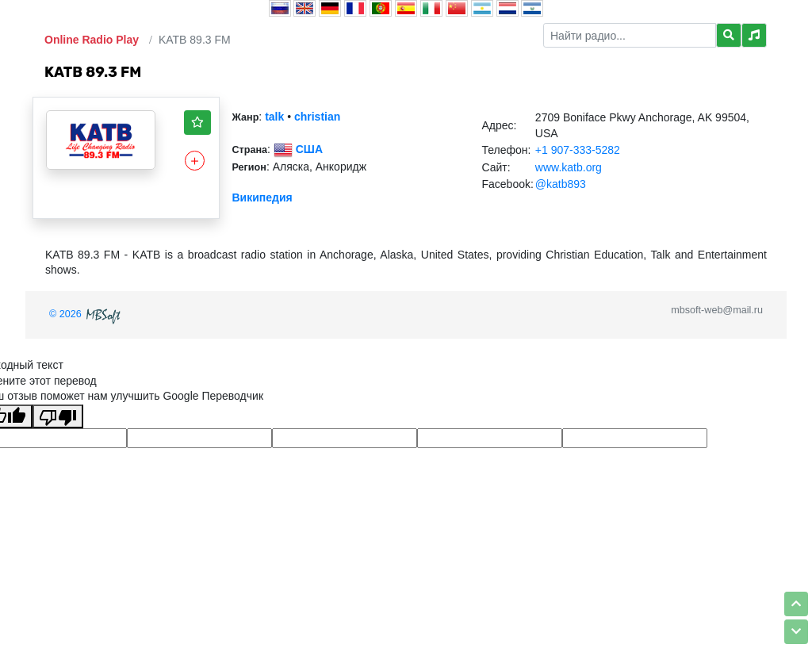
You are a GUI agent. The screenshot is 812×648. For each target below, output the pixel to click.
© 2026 (86, 314)
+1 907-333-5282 (578, 150)
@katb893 (561, 184)
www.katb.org (569, 167)
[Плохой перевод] (58, 416)
